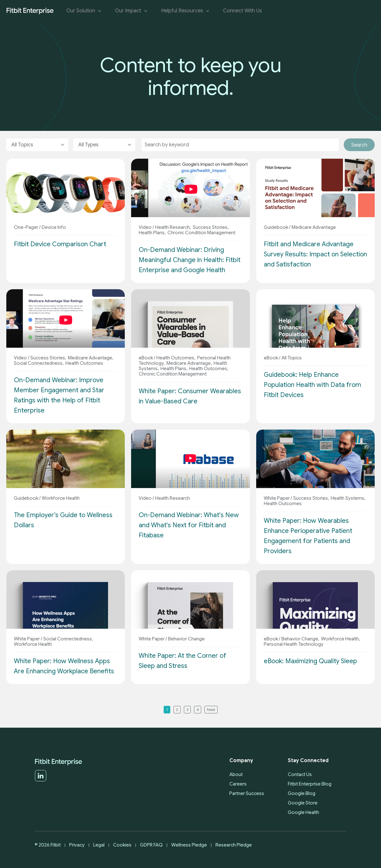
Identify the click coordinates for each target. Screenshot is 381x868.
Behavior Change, (300, 639)
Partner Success (247, 793)
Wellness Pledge (189, 845)
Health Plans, (152, 233)
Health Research (172, 498)
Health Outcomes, (175, 358)
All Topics (291, 358)
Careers (238, 784)
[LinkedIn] (41, 780)
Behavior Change (186, 639)
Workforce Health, (340, 639)
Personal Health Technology (294, 644)
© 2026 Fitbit (48, 845)
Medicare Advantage (313, 227)
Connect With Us (242, 11)
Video (145, 227)
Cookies (122, 845)
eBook (146, 358)
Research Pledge (234, 845)
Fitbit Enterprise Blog (310, 784)
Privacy (77, 845)
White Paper (277, 498)
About (236, 774)
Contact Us (300, 774)
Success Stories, (210, 227)
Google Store (303, 803)
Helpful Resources (186, 11)
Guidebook (276, 227)
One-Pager (26, 227)
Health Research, (173, 227)
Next (211, 709)
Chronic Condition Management (201, 233)
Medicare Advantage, (90, 358)
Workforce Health (60, 498)
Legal (99, 845)
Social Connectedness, (39, 363)
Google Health (303, 812)
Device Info (53, 227)
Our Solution (84, 11)
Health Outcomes (84, 363)
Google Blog (302, 793)
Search (359, 145)
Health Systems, (348, 498)
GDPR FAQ (151, 845)
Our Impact (132, 11)
